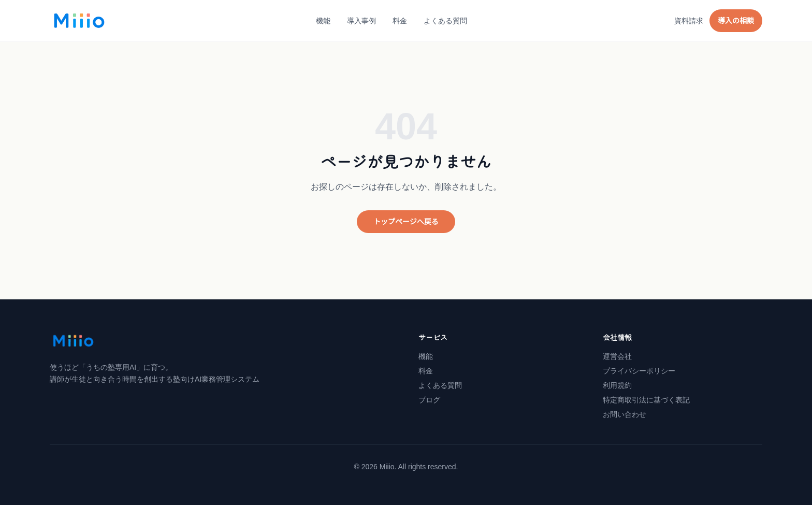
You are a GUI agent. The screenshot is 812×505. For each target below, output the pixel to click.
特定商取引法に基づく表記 (646, 400)
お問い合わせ (625, 414)
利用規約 (617, 385)
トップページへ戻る (406, 222)
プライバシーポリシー (639, 371)
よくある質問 (445, 21)
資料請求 (689, 21)
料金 (400, 21)
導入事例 (361, 21)
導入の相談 (736, 21)
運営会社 (617, 356)
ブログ (429, 400)
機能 (323, 21)
